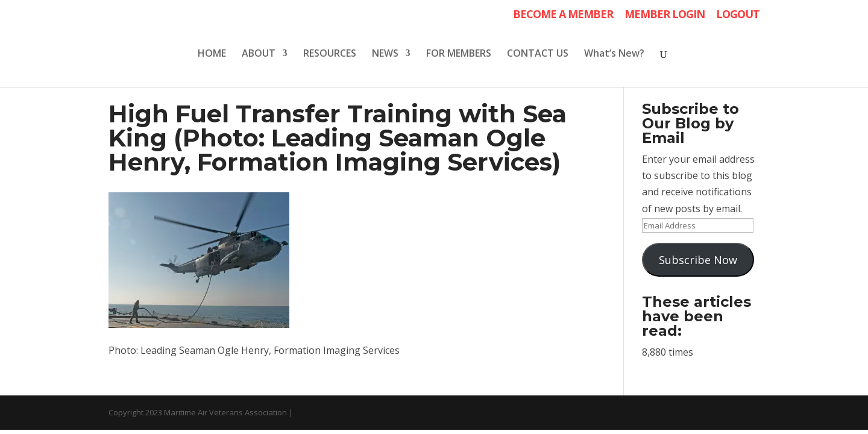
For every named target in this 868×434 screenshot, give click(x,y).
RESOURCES (330, 54)
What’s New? (614, 54)
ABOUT (259, 54)
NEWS (385, 54)
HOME (212, 54)
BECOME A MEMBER (563, 15)
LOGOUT (738, 15)
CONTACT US (538, 54)
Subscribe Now (698, 260)
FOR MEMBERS (459, 54)
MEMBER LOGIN (665, 15)
